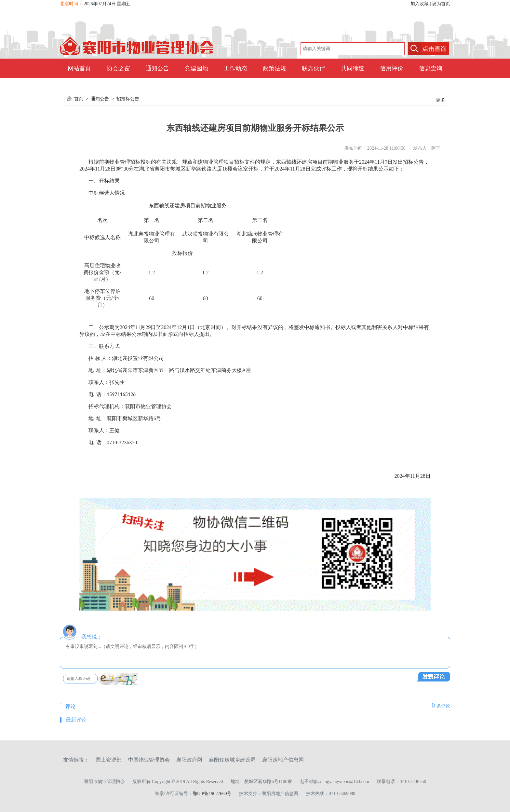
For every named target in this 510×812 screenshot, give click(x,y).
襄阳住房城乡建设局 (232, 760)
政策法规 (275, 68)
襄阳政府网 (189, 760)
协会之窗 (118, 68)
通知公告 (157, 68)
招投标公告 (128, 99)
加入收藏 (420, 4)
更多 (440, 100)
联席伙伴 (314, 68)
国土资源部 (109, 760)
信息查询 (431, 68)
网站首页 (79, 68)
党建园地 (196, 68)
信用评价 (392, 68)
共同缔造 (353, 68)
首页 (79, 99)
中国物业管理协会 (149, 760)
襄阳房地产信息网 (283, 760)
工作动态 (235, 68)
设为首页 (441, 4)
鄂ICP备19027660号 (212, 794)
